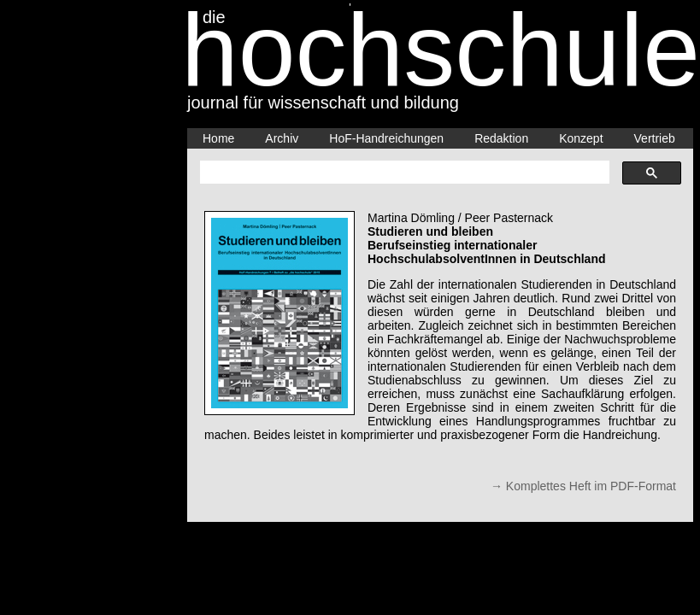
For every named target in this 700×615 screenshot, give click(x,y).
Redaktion (501, 138)
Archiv (282, 138)
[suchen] (403, 173)
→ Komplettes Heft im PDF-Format (583, 486)
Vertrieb (655, 138)
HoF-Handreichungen (386, 138)
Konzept (581, 138)
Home (218, 138)
